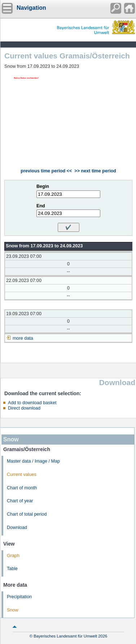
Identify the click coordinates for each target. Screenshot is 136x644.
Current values (22, 475)
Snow (13, 610)
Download (17, 528)
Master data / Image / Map (33, 461)
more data (23, 338)
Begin (43, 186)
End (41, 206)
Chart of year (20, 501)
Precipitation (19, 597)
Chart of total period (27, 514)
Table (12, 569)
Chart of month (22, 488)
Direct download (24, 408)
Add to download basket (32, 403)
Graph (13, 556)
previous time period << (46, 171)
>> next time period (95, 171)
